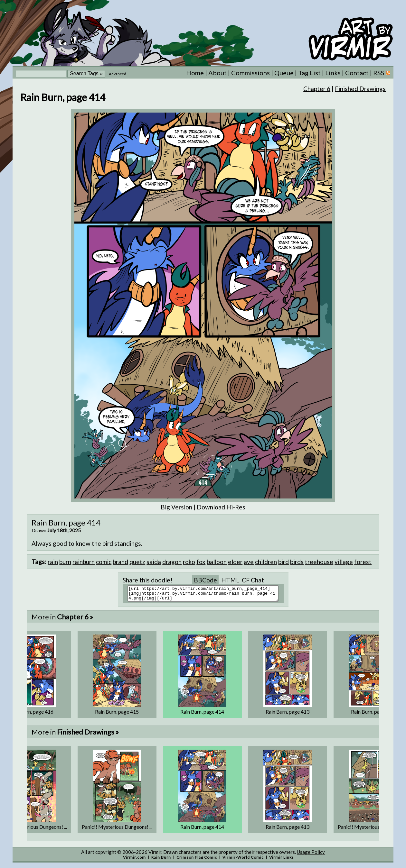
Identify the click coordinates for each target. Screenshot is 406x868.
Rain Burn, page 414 (202, 714)
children (266, 562)
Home (195, 73)
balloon (217, 562)
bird (283, 562)
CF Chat (253, 580)
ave (249, 562)
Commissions (250, 73)
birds (297, 562)
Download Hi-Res (221, 507)
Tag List (309, 73)
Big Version (176, 507)
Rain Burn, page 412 (373, 714)
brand (120, 562)
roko (189, 562)
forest (363, 562)
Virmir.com (134, 860)
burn (65, 562)
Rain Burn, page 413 (288, 714)
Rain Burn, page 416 (32, 714)
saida (154, 562)
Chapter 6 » (75, 620)
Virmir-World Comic (243, 860)
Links (333, 73)
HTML (230, 580)
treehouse (319, 562)
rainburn (84, 562)
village (344, 562)
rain (53, 562)
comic (104, 562)
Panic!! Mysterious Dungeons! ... (117, 830)
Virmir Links (282, 860)
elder (235, 562)
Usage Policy (311, 855)
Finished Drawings (360, 89)
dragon (172, 562)
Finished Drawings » (88, 735)
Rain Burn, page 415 (117, 714)
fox (201, 562)
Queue (284, 73)
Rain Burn (161, 860)
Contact (357, 73)
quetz (137, 562)
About (217, 73)
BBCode (205, 580)
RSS (382, 73)
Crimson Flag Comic (197, 860)
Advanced (118, 74)
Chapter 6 (317, 89)
